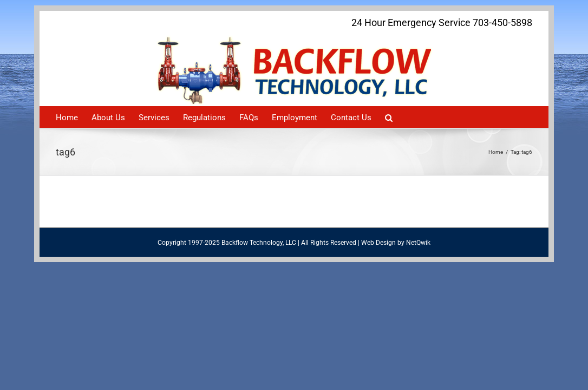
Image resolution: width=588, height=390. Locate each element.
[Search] (465, 117)
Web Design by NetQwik (396, 243)
